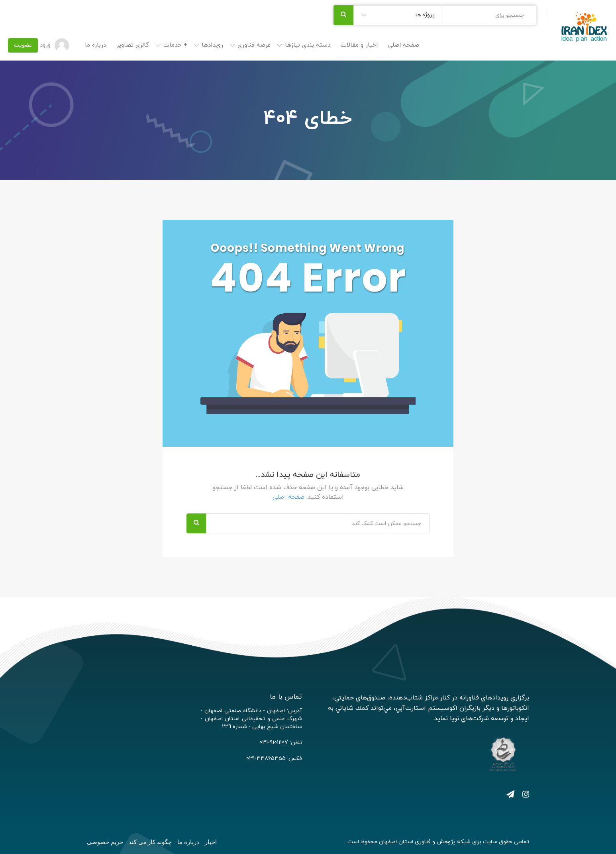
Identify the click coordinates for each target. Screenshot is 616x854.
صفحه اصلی (404, 45)
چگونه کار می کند (150, 842)
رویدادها (212, 45)
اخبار (211, 842)
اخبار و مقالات (359, 45)
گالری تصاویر (133, 45)
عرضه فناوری (254, 45)
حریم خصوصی (105, 842)
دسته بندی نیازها (308, 45)
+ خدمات (175, 45)
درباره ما (95, 45)
